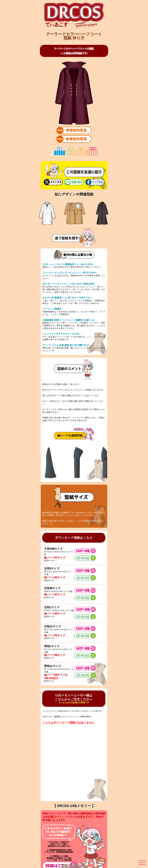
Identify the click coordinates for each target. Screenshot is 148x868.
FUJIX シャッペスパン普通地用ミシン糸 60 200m (68, 264)
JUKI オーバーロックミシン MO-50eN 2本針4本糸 (68, 284)
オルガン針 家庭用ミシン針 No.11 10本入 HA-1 (67, 298)
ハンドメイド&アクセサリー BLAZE (61, 334)
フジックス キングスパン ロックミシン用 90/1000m (70, 273)
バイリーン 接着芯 (52, 309)
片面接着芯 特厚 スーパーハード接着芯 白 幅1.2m (68, 320)
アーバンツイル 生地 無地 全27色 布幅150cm (66, 345)
